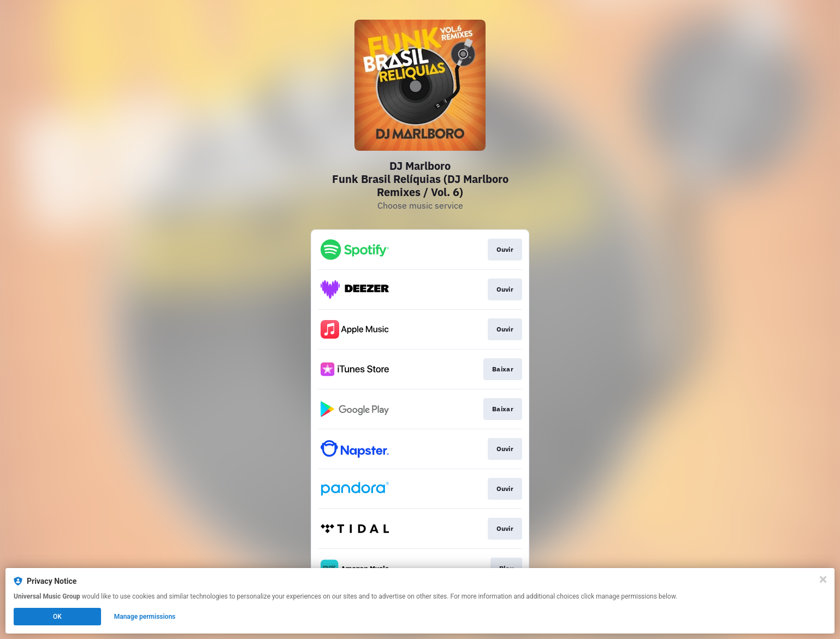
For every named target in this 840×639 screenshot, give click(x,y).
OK (57, 617)
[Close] (823, 579)
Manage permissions (145, 617)
